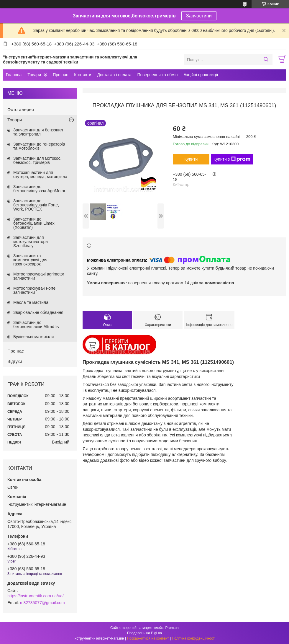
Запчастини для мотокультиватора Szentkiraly (31, 242)
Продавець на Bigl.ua (144, 633)
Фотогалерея (21, 109)
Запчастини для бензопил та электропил (38, 132)
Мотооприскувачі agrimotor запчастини (39, 276)
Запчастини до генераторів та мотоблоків (39, 146)
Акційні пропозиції (201, 75)
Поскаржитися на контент (148, 638)
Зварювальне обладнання (38, 312)
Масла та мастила (31, 302)
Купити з (232, 159)
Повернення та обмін (157, 75)
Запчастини (199, 16)
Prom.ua (172, 628)
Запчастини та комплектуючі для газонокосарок (30, 260)
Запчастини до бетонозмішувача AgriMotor (39, 189)
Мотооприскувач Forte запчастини (34, 290)
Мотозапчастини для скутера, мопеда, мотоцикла (40, 175)
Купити (191, 159)
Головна (14, 75)
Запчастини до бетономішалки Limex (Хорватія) (34, 223)
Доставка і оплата (114, 75)
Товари (34, 75)
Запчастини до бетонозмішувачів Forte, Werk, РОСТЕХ (36, 205)
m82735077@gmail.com (42, 603)
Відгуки (15, 361)
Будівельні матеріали (33, 337)
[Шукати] (266, 60)
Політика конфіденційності (194, 638)
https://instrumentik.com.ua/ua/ (36, 596)
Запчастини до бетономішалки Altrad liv (36, 325)
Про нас (60, 75)
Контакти (83, 75)
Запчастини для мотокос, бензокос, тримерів (37, 160)
